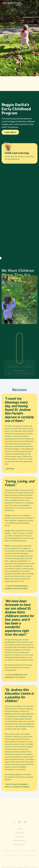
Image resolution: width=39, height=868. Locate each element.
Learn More (10, 132)
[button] (36, 3)
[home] (18, 3)
